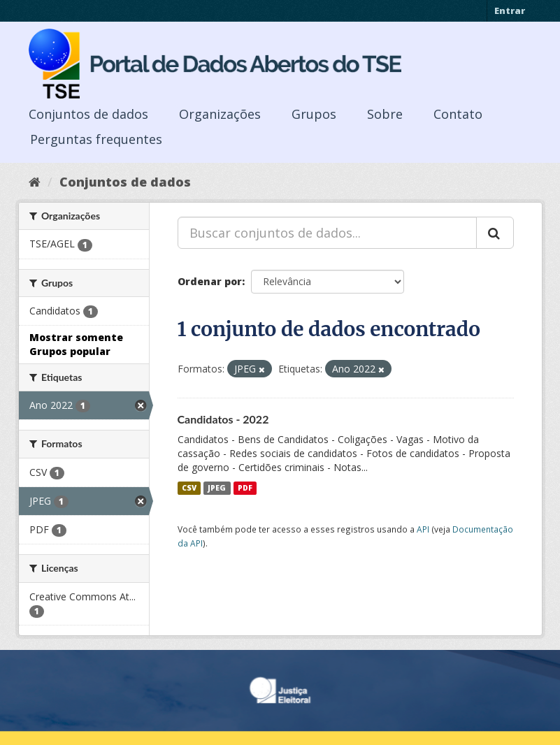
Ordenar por (210, 281)
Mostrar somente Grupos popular (76, 344)
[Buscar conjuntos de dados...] (327, 233)
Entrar (510, 10)
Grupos (314, 114)
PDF (245, 488)
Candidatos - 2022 (223, 419)
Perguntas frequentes (96, 139)
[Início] (35, 182)
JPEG (217, 488)
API (423, 529)
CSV (189, 488)
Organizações (220, 114)
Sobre (385, 114)
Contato (458, 114)
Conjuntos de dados (88, 114)
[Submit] (495, 233)
